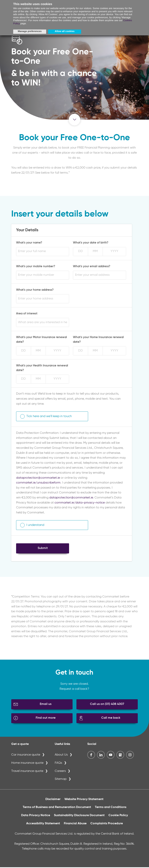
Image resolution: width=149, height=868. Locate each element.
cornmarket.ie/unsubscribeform (38, 484)
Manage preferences (30, 31)
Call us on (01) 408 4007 (107, 705)
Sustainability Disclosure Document (79, 816)
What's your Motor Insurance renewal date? (42, 340)
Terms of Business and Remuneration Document (57, 808)
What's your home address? (35, 291)
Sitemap (61, 780)
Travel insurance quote (27, 772)
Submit (43, 549)
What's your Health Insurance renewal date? (42, 368)
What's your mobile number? (36, 267)
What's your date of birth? (91, 243)
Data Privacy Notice (36, 816)
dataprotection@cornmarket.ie (38, 478)
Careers (60, 772)
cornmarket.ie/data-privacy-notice (80, 503)
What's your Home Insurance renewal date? (98, 340)
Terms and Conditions (111, 808)
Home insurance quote (27, 764)
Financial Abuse (75, 824)
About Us (61, 756)
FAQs (58, 764)
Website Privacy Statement (84, 800)
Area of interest (27, 314)
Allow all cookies (65, 31)
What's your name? (29, 243)
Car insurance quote (26, 756)
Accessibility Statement (43, 824)
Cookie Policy (118, 816)
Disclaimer (53, 800)
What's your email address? (92, 267)
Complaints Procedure (107, 824)
